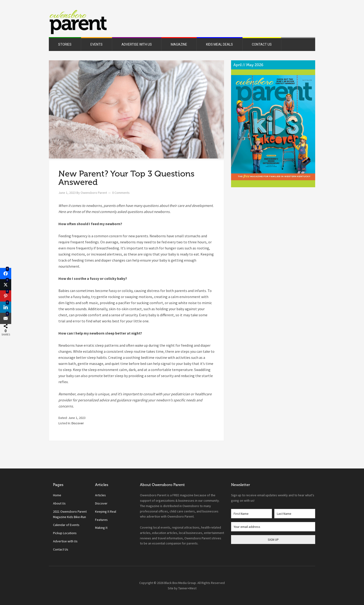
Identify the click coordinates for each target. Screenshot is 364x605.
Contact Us (61, 549)
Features (101, 520)
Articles (100, 495)
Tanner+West (187, 588)
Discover (78, 423)
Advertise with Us (65, 541)
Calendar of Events (66, 525)
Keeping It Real (106, 511)
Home (57, 495)
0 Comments (121, 193)
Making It (101, 528)
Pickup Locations (65, 533)
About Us (59, 503)
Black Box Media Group (180, 583)
